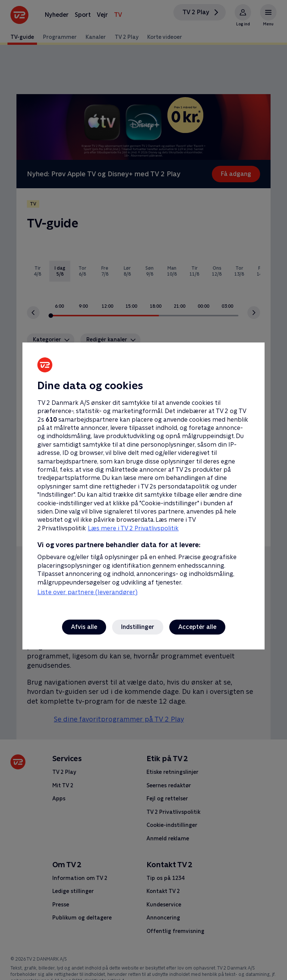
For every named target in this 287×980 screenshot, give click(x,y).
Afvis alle (84, 627)
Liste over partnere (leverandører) (87, 592)
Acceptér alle (197, 627)
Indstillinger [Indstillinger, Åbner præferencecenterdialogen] (138, 627)
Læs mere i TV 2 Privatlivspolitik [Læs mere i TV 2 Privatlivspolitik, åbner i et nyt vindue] (133, 528)
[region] (143, 490)
